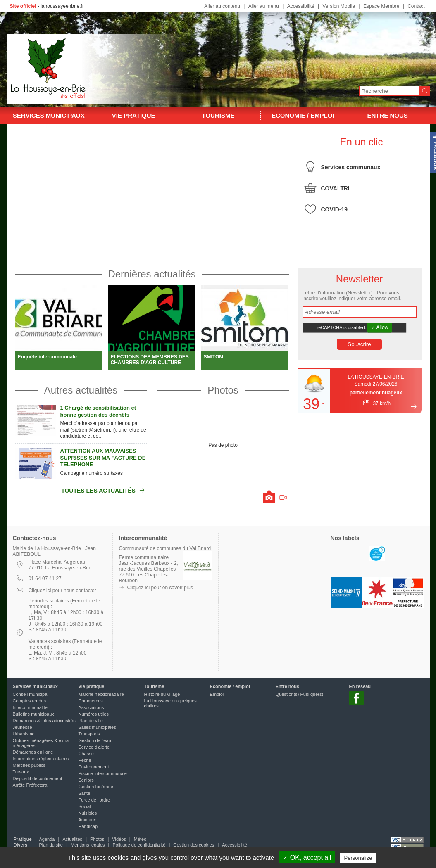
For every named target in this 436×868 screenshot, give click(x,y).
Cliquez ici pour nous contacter (62, 591)
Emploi (217, 694)
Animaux (87, 820)
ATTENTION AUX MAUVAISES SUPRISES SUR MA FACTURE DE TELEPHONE (103, 458)
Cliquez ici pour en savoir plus (160, 588)
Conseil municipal (31, 694)
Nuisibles (88, 813)
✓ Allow (379, 327)
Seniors (86, 780)
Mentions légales (88, 845)
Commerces (91, 701)
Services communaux (351, 167)
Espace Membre (381, 6)
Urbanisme (24, 734)
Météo (140, 839)
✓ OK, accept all (307, 857)
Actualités (72, 839)
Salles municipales (97, 727)
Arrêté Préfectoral (31, 785)
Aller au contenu (222, 6)
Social (85, 806)
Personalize (358, 858)
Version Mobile (339, 6)
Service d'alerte (94, 747)
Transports (89, 734)
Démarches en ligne (33, 752)
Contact (416, 6)
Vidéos (119, 839)
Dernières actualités (152, 274)
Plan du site (51, 845)
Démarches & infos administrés (44, 721)
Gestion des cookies (194, 845)
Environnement (94, 767)
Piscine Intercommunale (103, 773)
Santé (85, 793)
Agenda (47, 839)
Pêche (85, 760)
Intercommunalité (30, 707)
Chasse (86, 754)
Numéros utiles (94, 714)
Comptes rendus (30, 701)
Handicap (88, 826)
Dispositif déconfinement (38, 778)
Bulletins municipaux (33, 714)
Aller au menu (264, 6)
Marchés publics (29, 765)
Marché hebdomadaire (101, 694)
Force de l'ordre (94, 800)
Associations (91, 707)
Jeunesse (23, 727)
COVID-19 (335, 209)
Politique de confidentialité (139, 845)
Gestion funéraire (96, 787)
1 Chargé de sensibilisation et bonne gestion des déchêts (98, 411)
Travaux (21, 772)
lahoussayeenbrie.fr (62, 6)
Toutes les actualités (104, 491)
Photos (223, 390)
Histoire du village (162, 694)
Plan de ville (91, 721)
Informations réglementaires (41, 759)
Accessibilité (301, 6)
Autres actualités (81, 390)
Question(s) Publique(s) (300, 694)
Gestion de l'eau (95, 740)
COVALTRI (335, 188)
